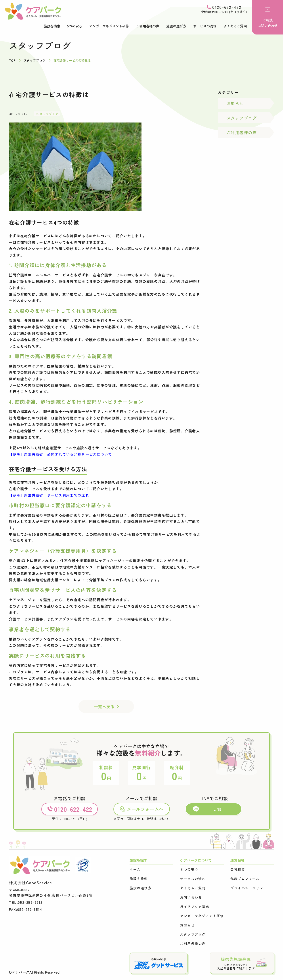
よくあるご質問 (235, 26)
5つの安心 (75, 26)
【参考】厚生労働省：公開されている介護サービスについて (60, 454)
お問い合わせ (191, 897)
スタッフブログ (47, 114)
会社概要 (238, 869)
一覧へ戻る (104, 706)
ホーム (135, 869)
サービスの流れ (205, 26)
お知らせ (235, 103)
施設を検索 (52, 26)
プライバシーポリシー (249, 888)
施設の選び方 (176, 26)
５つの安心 (189, 869)
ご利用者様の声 (148, 26)
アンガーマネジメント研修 (109, 26)
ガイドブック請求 (195, 907)
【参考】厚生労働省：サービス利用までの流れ (49, 495)
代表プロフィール (245, 879)
